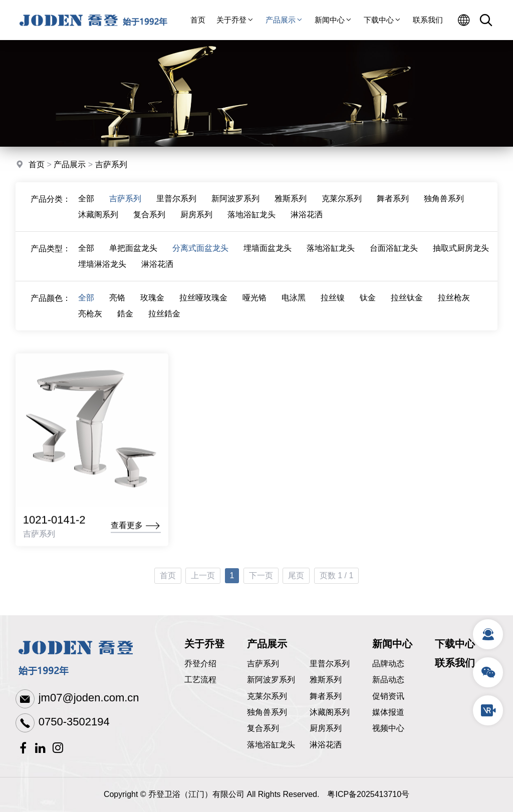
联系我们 (428, 20)
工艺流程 (200, 680)
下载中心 (383, 20)
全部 (86, 204)
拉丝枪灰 (454, 303)
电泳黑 (294, 303)
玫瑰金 (152, 303)
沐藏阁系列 (98, 220)
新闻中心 (334, 20)
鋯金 (125, 319)
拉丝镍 (333, 303)
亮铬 (117, 303)
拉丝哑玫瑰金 (203, 303)
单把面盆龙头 (133, 253)
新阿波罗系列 (235, 204)
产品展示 (285, 20)
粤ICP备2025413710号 (368, 794)
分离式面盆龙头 (200, 253)
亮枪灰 (90, 319)
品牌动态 (388, 664)
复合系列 (149, 220)
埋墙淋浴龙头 (102, 269)
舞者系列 (393, 204)
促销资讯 (388, 696)
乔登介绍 (200, 664)
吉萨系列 (111, 165)
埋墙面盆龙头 (268, 253)
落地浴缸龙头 (251, 220)
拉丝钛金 (407, 303)
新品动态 (388, 680)
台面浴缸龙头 (394, 253)
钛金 (368, 303)
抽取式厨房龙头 (461, 253)
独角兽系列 (444, 204)
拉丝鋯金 (164, 319)
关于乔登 (235, 20)
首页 (198, 20)
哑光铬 (254, 303)
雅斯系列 (291, 204)
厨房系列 (196, 220)
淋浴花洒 (307, 220)
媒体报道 (388, 712)
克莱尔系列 (342, 204)
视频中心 (388, 728)
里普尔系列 (176, 204)
